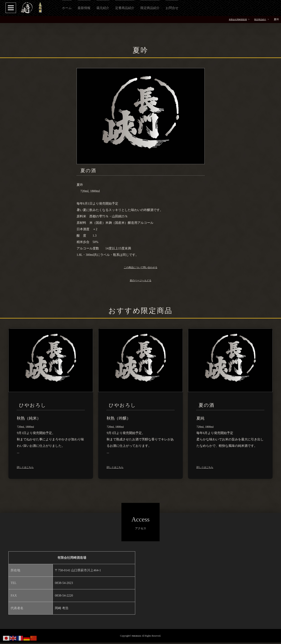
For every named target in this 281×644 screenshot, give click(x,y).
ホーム (67, 8)
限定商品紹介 (150, 8)
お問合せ (172, 8)
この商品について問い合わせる (141, 268)
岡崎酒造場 (136, 637)
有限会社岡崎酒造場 (231, 19)
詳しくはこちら (28, 468)
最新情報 (84, 8)
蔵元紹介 (103, 8)
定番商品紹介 (125, 8)
